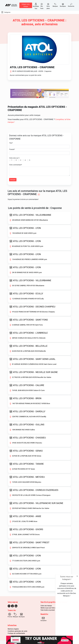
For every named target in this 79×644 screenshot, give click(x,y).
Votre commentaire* (16, 165)
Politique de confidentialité (16, 633)
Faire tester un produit (48, 610)
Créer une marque (46, 606)
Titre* (11, 143)
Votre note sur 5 (14, 158)
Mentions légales (13, 629)
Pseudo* (12, 149)
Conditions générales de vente (17, 631)
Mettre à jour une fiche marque (50, 608)
